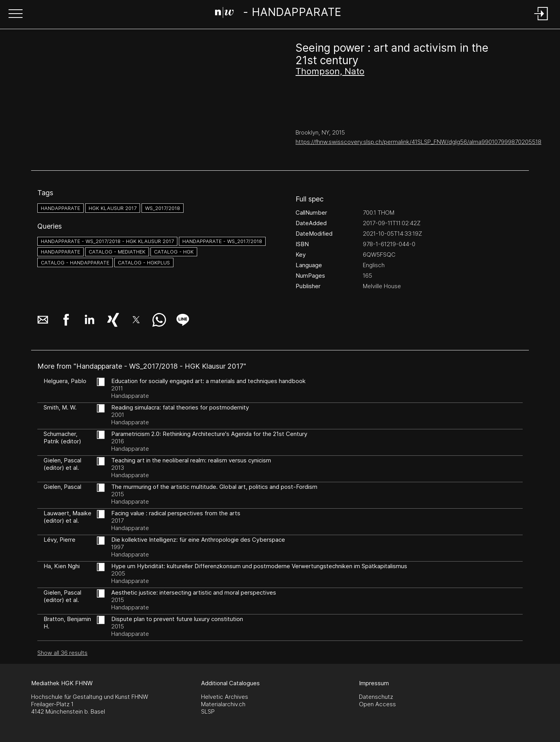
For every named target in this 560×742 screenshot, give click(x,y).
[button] (16, 14)
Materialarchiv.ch (223, 704)
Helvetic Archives (225, 697)
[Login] (541, 21)
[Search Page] (278, 14)
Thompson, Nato (330, 71)
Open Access (377, 704)
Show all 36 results (62, 653)
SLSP (208, 711)
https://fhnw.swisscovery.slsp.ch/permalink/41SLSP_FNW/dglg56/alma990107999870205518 (418, 142)
